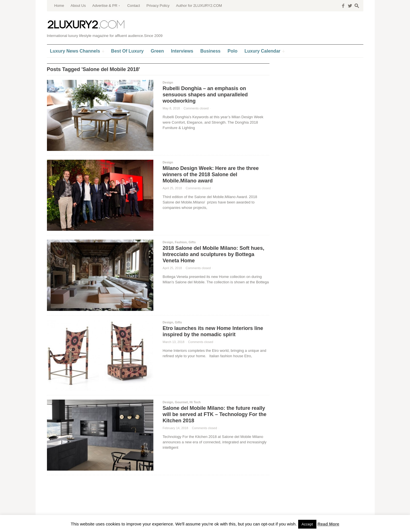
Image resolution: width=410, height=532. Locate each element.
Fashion (181, 242)
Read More (328, 524)
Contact (134, 6)
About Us (78, 6)
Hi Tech (195, 402)
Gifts (192, 242)
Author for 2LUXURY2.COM (199, 6)
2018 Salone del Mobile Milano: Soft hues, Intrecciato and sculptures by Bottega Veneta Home (214, 254)
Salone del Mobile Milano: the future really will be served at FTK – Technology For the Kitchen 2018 (215, 414)
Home (59, 6)
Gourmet (181, 402)
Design (168, 82)
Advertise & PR (105, 6)
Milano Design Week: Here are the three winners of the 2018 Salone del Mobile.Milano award (211, 174)
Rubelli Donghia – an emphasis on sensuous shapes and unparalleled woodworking (205, 95)
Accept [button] (307, 524)
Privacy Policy (158, 6)
